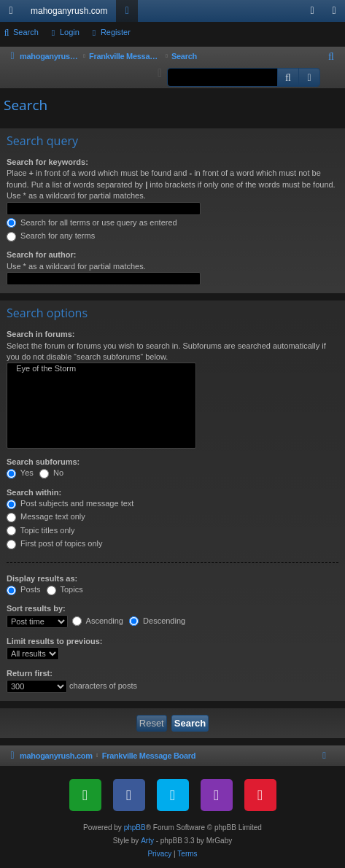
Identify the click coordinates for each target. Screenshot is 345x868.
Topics (65, 589)
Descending (157, 621)
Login (70, 32)
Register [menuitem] (337, 14)
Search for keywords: (47, 162)
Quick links (14, 14)
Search (26, 32)
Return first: (30, 673)
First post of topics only (55, 543)
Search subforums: (43, 462)
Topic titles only (40, 530)
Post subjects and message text (70, 503)
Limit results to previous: (54, 641)
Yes (20, 473)
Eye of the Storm (101, 369)
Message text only (46, 516)
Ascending (98, 621)
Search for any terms (51, 236)
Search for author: (41, 255)
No (51, 473)
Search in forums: (41, 334)
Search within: (34, 492)
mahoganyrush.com (69, 11)
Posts (24, 589)
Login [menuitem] (315, 14)
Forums (130, 14)
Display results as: (42, 578)
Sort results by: (36, 608)
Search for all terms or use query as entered (92, 222)
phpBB (135, 828)
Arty (147, 841)
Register (116, 32)
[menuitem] (332, 57)
